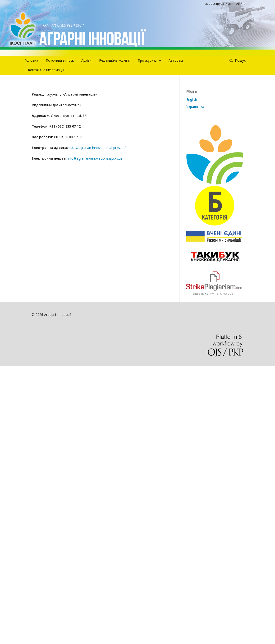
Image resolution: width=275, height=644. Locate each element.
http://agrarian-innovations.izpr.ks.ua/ (97, 148)
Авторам (176, 60)
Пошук (240, 60)
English (192, 99)
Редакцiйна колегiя (115, 60)
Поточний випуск (60, 60)
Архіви (86, 60)
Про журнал (148, 60)
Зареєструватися (218, 4)
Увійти (241, 4)
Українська (195, 107)
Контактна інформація (46, 70)
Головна (31, 60)
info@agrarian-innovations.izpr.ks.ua (95, 158)
